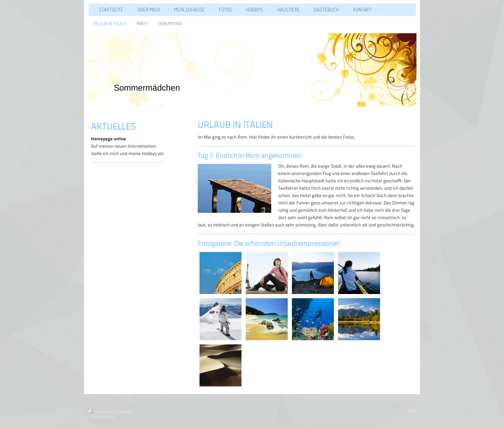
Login (412, 411)
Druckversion (102, 412)
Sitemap (125, 412)
